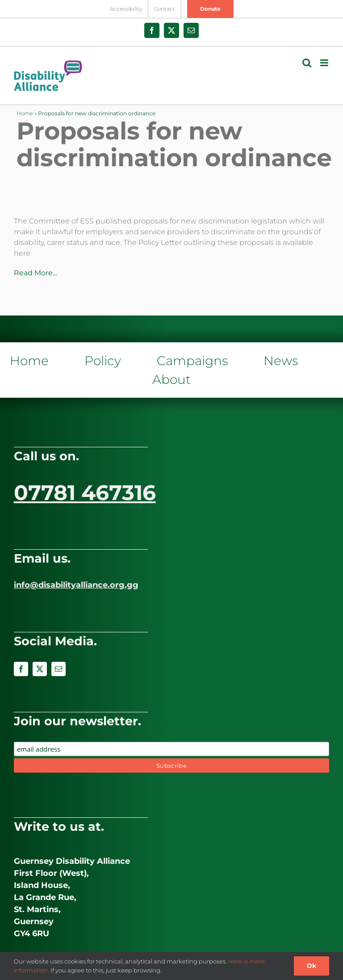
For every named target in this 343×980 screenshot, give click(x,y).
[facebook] (21, 669)
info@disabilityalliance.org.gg (76, 585)
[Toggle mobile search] (307, 63)
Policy (103, 361)
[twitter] (40, 669)
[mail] (59, 669)
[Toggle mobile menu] (325, 63)
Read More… (36, 273)
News (281, 361)
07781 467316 (85, 492)
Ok (312, 966)
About (171, 379)
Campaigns (192, 361)
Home (25, 113)
